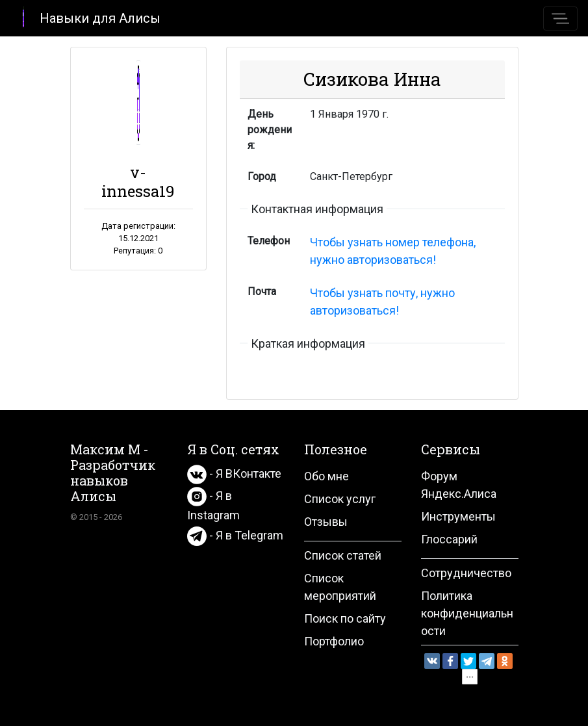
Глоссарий (449, 539)
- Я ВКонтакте (234, 473)
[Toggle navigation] (560, 19)
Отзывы (326, 522)
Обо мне (326, 476)
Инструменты (458, 516)
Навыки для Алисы (85, 17)
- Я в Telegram (235, 535)
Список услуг (340, 499)
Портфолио (334, 641)
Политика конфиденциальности (467, 613)
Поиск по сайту (345, 618)
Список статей (343, 555)
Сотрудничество (466, 573)
